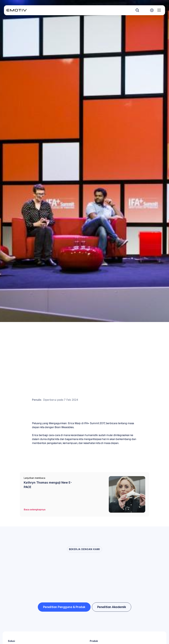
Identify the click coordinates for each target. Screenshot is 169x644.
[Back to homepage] (17, 10)
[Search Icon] (137, 10)
